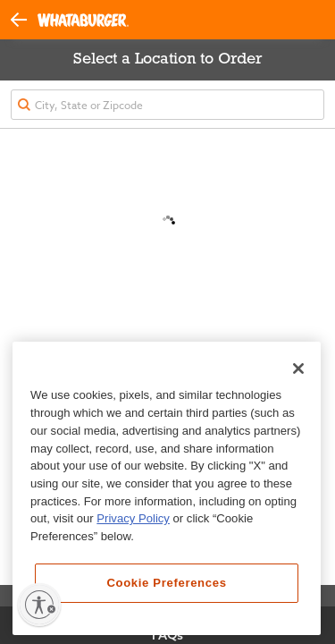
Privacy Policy (133, 518)
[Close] (298, 369)
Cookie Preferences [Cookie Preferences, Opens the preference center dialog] (166, 583)
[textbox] (167, 105)
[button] (24, 19)
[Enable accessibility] (39, 605)
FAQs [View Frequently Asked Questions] (167, 635)
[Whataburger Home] (83, 20)
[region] (167, 488)
